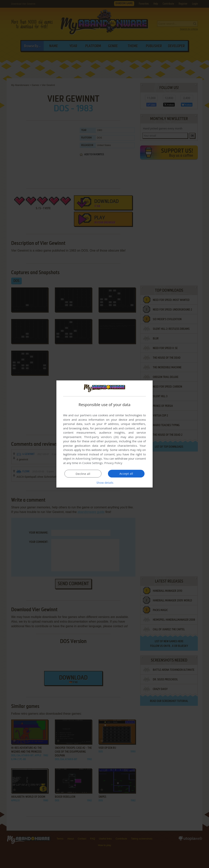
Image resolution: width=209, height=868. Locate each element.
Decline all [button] (83, 474)
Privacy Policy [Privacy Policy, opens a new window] (113, 463)
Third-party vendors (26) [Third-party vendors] (101, 437)
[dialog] (104, 434)
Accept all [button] (126, 473)
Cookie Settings (92, 463)
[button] (104, 483)
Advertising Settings (89, 458)
